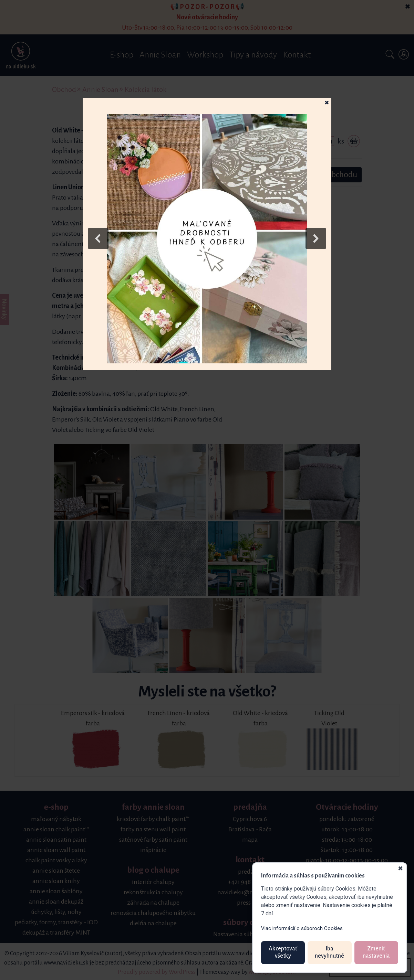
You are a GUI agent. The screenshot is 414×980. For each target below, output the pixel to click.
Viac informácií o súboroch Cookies (302, 928)
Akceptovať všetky (283, 952)
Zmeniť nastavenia (376, 952)
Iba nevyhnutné (329, 952)
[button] (207, 239)
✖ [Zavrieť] (400, 869)
